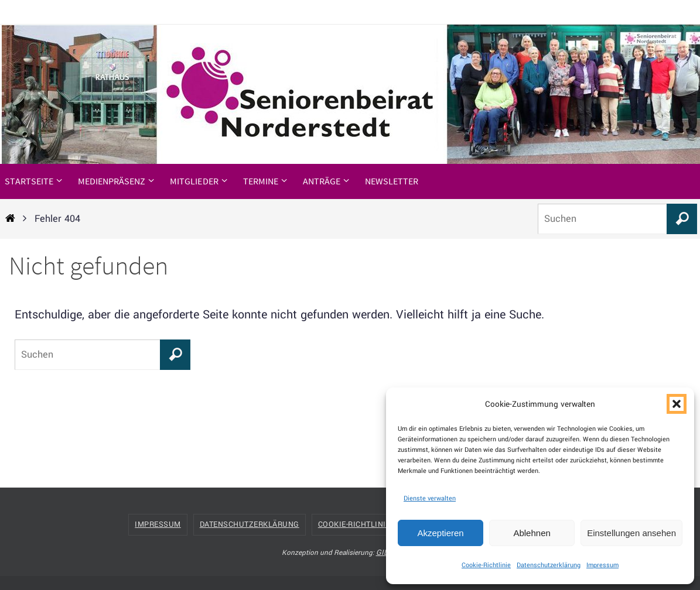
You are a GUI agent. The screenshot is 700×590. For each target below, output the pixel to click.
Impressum (602, 565)
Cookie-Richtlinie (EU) (364, 524)
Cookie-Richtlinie (486, 565)
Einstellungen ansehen (631, 533)
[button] (677, 404)
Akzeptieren (440, 533)
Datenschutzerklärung (549, 565)
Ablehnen (532, 533)
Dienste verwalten (430, 498)
